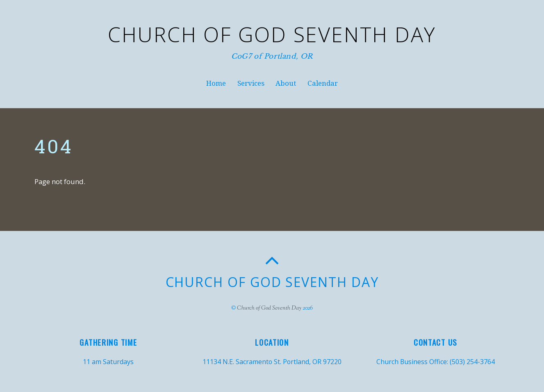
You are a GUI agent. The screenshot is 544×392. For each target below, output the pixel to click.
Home (216, 83)
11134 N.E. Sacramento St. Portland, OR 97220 (272, 362)
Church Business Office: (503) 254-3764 (436, 362)
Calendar (323, 83)
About (286, 83)
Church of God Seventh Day (269, 308)
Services (251, 83)
